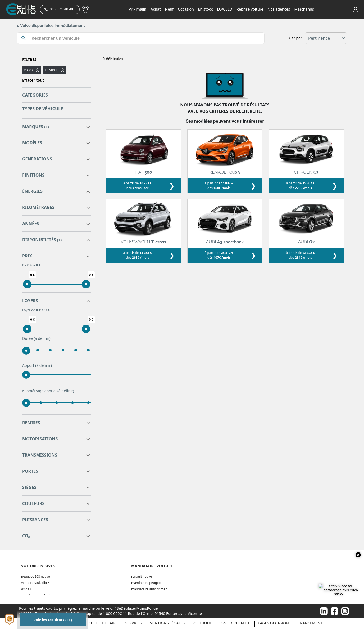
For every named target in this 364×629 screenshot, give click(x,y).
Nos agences (279, 9)
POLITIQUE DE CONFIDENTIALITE (221, 623)
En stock (206, 9)
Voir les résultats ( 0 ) (53, 620)
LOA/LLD (225, 9)
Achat (156, 9)
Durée (36, 338)
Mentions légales (167, 623)
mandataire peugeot (147, 583)
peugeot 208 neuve (36, 576)
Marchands (304, 9)
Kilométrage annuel (48, 391)
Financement (310, 623)
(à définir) (42, 338)
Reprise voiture (250, 9)
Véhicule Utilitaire (99, 623)
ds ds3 (26, 589)
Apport (37, 365)
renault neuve (142, 576)
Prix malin (137, 9)
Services (134, 623)
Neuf (169, 9)
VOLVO (28, 70)
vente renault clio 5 (35, 583)
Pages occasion (273, 623)
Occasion (186, 9)
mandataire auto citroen (149, 589)
